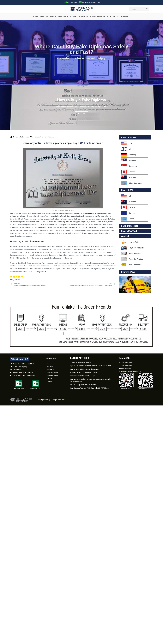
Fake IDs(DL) (128, 191)
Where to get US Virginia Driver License (84, 373)
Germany (129, 155)
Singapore (129, 167)
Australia (129, 178)
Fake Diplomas (24, 137)
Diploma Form (19, 389)
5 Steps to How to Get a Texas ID (82, 363)
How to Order (130, 243)
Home (13, 137)
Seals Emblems (131, 254)
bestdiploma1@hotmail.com (91, 3)
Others (128, 219)
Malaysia (129, 161)
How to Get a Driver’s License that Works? (85, 370)
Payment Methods (132, 248)
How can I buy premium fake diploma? (84, 385)
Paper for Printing (132, 260)
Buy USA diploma (94, 214)
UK (126, 150)
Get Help (50, 379)
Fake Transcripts (130, 226)
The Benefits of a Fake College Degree (83, 376)
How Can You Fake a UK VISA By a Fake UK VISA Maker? (90, 389)
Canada (128, 172)
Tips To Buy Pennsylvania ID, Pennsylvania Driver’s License (90, 366)
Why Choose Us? (132, 265)
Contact (49, 382)
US (126, 197)
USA (32, 137)
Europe (128, 214)
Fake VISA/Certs (130, 232)
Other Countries (131, 184)
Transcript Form (36, 389)
